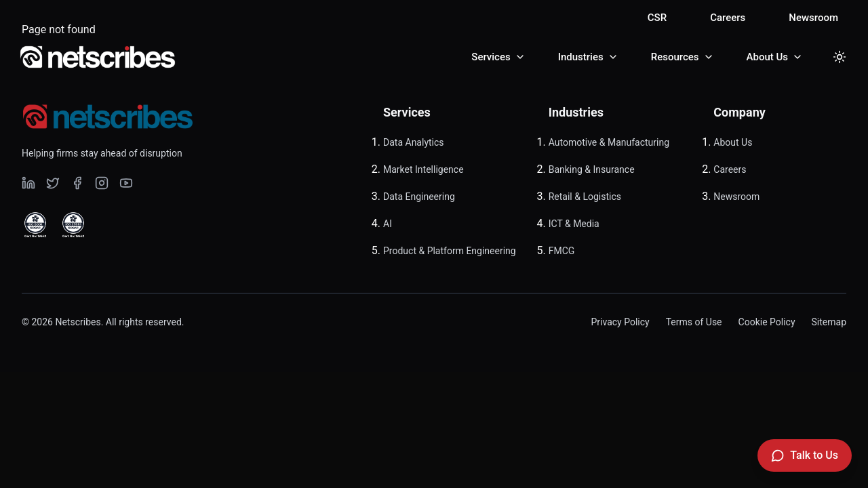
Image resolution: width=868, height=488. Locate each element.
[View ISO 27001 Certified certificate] (73, 225)
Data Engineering (419, 197)
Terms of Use (694, 322)
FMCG (562, 251)
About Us (733, 142)
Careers (728, 18)
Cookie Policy (767, 322)
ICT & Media (574, 224)
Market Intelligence (423, 169)
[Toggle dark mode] (840, 57)
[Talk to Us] (805, 455)
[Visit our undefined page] (28, 183)
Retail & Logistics (585, 197)
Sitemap (829, 322)
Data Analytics (414, 142)
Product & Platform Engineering (450, 251)
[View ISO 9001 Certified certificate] (35, 225)
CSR (657, 18)
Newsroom (813, 18)
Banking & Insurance (592, 169)
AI (388, 224)
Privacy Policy (620, 322)
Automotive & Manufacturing (609, 142)
